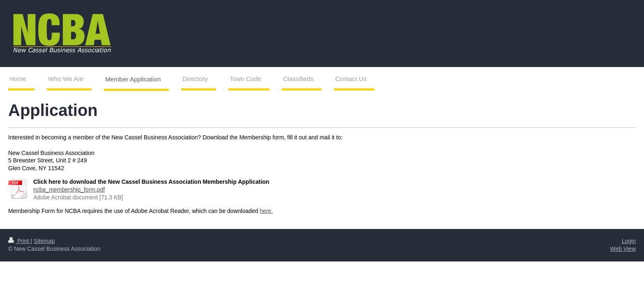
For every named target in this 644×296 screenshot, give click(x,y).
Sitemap (44, 241)
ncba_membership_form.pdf (69, 190)
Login (629, 241)
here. (266, 211)
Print (20, 241)
